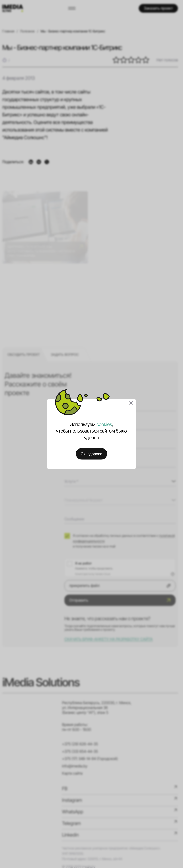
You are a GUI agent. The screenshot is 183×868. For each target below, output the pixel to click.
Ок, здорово (91, 454)
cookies (104, 424)
